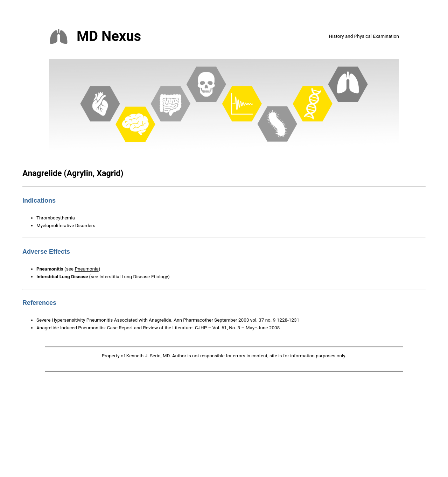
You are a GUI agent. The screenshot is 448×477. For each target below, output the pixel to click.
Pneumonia (86, 269)
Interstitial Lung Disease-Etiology (134, 276)
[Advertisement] (224, 426)
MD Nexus (109, 36)
